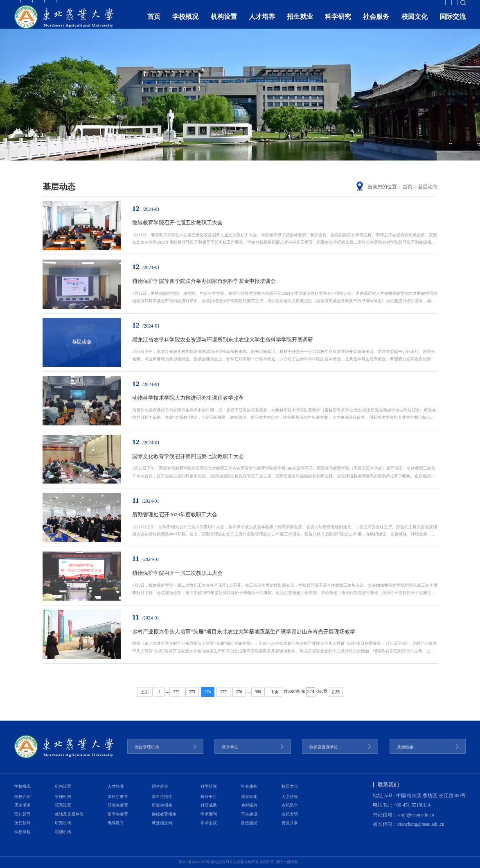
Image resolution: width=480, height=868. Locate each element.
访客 (116, 6)
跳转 (336, 692)
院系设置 (63, 805)
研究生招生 (162, 805)
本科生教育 (118, 797)
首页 (154, 24)
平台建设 (249, 814)
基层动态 (428, 187)
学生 (47, 6)
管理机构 (63, 797)
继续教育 (116, 823)
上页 (145, 692)
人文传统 (290, 797)
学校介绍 (23, 797)
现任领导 (23, 814)
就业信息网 (162, 823)
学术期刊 (209, 814)
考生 (70, 6)
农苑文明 (290, 814)
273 (192, 692)
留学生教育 (118, 814)
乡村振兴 (249, 805)
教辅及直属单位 (69, 814)
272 (176, 692)
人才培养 (262, 24)
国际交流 (453, 24)
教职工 (22, 6)
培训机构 (63, 832)
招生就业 (300, 24)
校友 (93, 6)
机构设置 (224, 24)
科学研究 (338, 24)
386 (258, 692)
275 (223, 692)
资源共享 (290, 823)
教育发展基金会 (381, 6)
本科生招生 (162, 797)
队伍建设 (249, 823)
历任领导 (23, 823)
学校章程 (23, 832)
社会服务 (376, 24)
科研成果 (209, 805)
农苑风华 (290, 805)
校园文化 (415, 24)
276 (239, 692)
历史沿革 (23, 805)
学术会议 (209, 823)
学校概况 (185, 24)
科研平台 (209, 797)
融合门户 (443, 6)
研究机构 (63, 823)
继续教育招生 (164, 814)
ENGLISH (416, 6)
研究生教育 (118, 805)
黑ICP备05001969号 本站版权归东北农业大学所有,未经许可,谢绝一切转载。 (240, 862)
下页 (275, 692)
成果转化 (249, 797)
